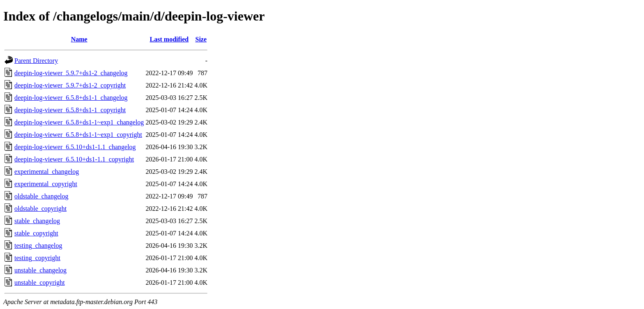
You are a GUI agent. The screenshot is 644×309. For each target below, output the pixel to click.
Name (79, 39)
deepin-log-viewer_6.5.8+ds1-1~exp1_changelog (79, 122)
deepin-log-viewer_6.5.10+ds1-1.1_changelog (75, 147)
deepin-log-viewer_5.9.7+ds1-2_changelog (71, 73)
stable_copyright (36, 233)
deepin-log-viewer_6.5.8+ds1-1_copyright (70, 110)
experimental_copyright (46, 184)
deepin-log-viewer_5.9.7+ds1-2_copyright (70, 85)
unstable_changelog (40, 270)
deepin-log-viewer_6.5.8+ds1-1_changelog (71, 98)
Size (201, 39)
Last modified (169, 39)
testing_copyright (37, 258)
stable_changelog (37, 221)
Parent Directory (36, 61)
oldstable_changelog (41, 196)
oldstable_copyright (40, 209)
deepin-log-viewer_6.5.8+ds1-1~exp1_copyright (78, 135)
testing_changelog (38, 246)
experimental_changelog (47, 172)
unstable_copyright (40, 282)
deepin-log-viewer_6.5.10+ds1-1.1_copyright (74, 159)
